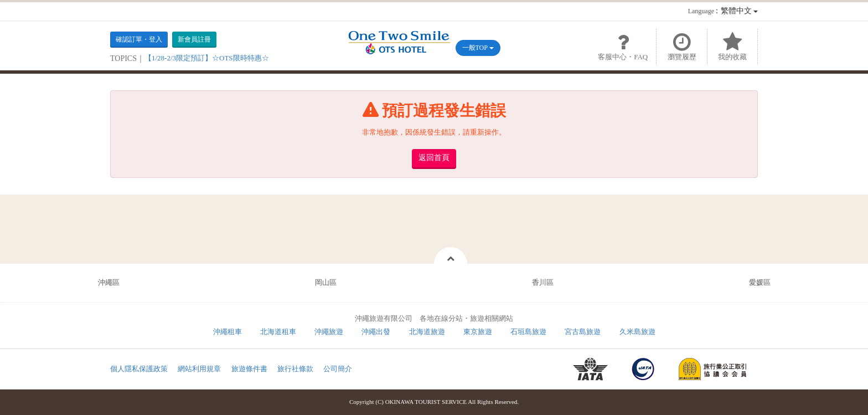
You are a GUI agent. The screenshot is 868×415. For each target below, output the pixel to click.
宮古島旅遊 (583, 332)
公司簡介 (338, 369)
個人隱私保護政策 (139, 369)
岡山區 (326, 282)
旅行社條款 (295, 369)
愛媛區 (760, 282)
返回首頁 (434, 158)
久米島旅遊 (637, 332)
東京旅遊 (478, 332)
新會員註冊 (194, 39)
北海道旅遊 (427, 332)
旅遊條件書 (249, 369)
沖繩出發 (376, 332)
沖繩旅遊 (329, 332)
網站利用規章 (199, 369)
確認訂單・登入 (139, 39)
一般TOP (478, 48)
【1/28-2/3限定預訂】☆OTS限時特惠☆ (207, 58)
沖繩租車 (228, 332)
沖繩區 (109, 282)
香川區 (543, 282)
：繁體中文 (723, 11)
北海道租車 (278, 332)
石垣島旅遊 (528, 332)
